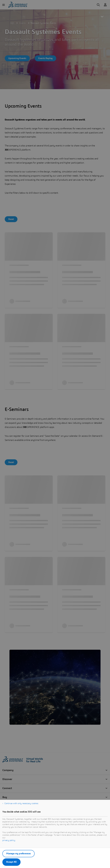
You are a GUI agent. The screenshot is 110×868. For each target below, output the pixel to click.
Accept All (11, 862)
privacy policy (9, 840)
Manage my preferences (18, 854)
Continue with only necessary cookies (21, 804)
